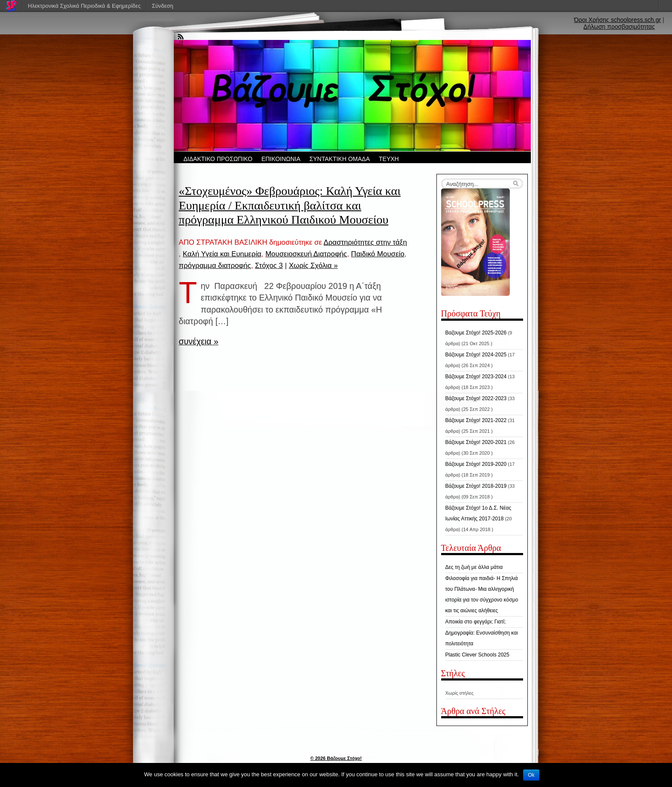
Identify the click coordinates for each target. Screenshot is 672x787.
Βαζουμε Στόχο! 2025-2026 (476, 333)
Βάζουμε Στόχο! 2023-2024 (476, 377)
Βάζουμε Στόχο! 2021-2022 (476, 420)
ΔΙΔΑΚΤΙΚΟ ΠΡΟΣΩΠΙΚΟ (218, 159)
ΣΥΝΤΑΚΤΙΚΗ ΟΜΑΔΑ (340, 159)
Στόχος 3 (269, 266)
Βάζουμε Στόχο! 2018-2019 (476, 486)
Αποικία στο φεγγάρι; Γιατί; (476, 622)
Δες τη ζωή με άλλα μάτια (474, 567)
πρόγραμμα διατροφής (215, 266)
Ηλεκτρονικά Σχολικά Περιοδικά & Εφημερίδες (84, 6)
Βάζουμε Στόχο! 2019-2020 (476, 464)
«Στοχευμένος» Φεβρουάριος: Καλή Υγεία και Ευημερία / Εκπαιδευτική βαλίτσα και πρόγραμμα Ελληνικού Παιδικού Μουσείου (290, 205)
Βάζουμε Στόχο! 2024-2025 (476, 355)
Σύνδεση (163, 6)
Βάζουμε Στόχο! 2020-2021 (476, 442)
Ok (531, 775)
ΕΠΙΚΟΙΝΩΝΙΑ (281, 159)
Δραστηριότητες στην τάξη (365, 242)
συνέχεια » (199, 341)
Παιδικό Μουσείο (378, 254)
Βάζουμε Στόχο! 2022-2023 (476, 398)
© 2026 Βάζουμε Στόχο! (336, 758)
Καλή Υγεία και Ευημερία (222, 254)
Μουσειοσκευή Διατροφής (306, 254)
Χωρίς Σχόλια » (313, 266)
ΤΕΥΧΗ (389, 159)
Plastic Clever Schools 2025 (477, 655)
